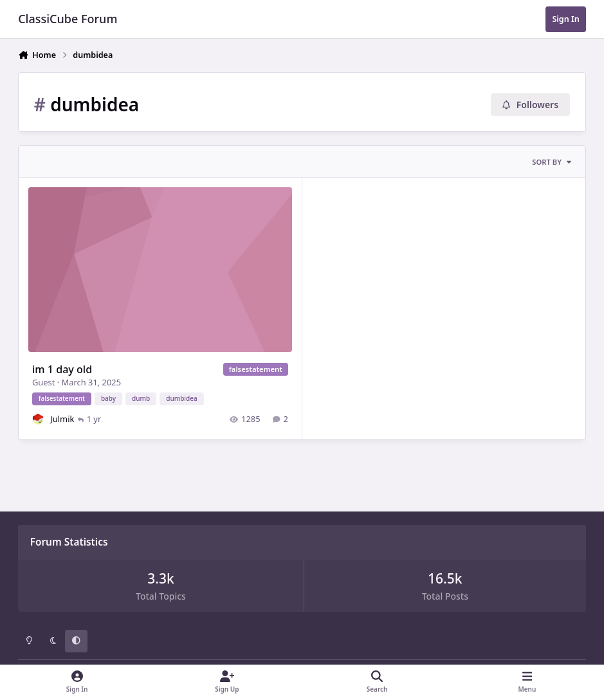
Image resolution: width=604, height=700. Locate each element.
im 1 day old (62, 369)
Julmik (63, 419)
